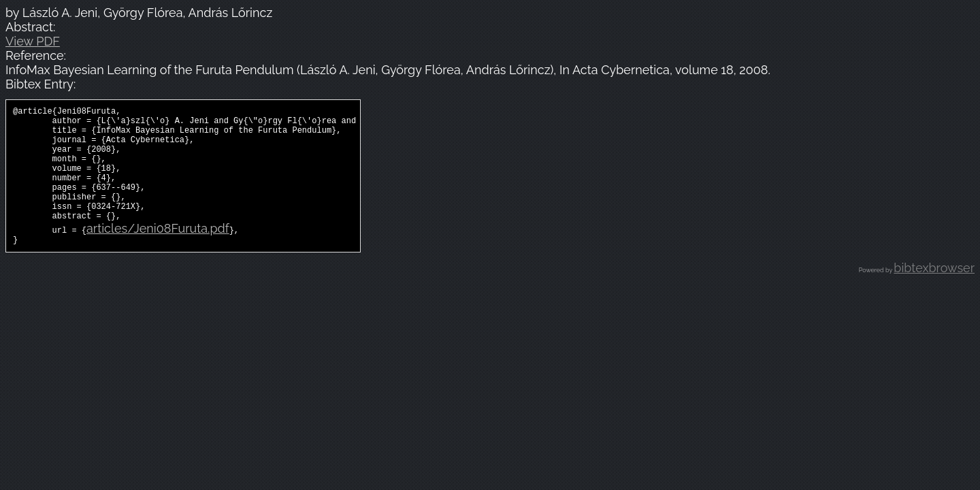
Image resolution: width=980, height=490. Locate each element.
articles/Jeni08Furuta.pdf (158, 253)
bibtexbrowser (934, 294)
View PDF (33, 41)
